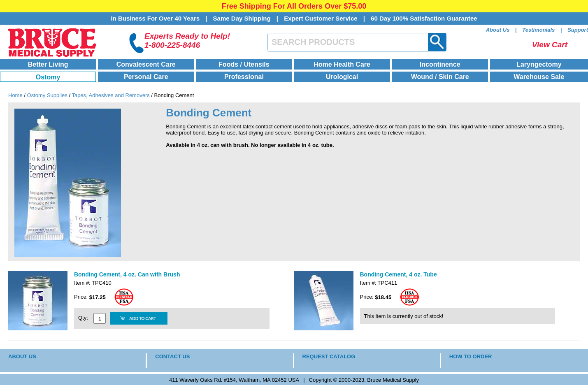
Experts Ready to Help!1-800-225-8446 (187, 41)
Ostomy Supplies (47, 95)
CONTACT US (172, 356)
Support (578, 30)
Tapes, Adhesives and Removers (110, 95)
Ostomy (48, 77)
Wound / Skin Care (440, 77)
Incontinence (440, 64)
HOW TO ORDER (471, 356)
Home (15, 95)
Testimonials (538, 30)
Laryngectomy (539, 64)
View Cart (550, 45)
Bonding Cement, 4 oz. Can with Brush (127, 274)
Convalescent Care (146, 64)
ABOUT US (22, 356)
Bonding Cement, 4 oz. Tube (399, 274)
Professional (244, 77)
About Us (498, 30)
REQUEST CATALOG (329, 356)
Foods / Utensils (244, 64)
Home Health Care (342, 64)
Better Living (48, 64)
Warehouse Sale (539, 77)
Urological (342, 77)
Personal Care (146, 77)
